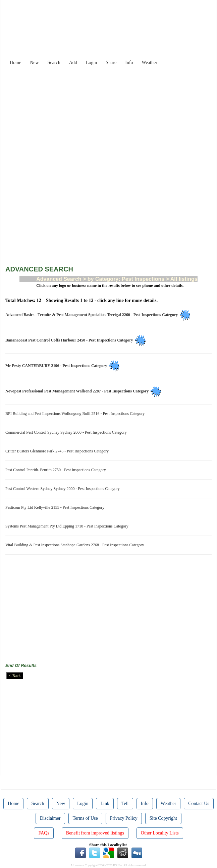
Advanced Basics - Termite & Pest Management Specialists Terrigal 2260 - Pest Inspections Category (93, 315)
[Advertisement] (114, 115)
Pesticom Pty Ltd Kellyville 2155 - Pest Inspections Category (56, 507)
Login (91, 63)
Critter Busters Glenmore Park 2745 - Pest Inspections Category (58, 451)
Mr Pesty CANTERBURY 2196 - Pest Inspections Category (57, 366)
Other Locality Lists (160, 833)
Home (15, 63)
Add (73, 63)
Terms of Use (85, 818)
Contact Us (199, 803)
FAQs (44, 833)
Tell (125, 803)
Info (129, 63)
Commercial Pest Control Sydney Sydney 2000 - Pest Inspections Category (67, 432)
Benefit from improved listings (95, 833)
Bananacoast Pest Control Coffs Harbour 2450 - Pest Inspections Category (70, 340)
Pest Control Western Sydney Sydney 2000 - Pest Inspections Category (64, 489)
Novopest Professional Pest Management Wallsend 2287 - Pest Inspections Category (78, 391)
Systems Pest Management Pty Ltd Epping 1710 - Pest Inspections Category (68, 526)
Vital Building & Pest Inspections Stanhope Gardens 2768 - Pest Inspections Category (76, 545)
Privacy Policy (124, 818)
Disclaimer (50, 818)
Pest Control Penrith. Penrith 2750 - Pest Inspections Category (57, 470)
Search (54, 63)
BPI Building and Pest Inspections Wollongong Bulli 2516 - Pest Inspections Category (76, 414)
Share (111, 63)
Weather (150, 63)
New (34, 63)
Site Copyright (163, 818)
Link (105, 803)
